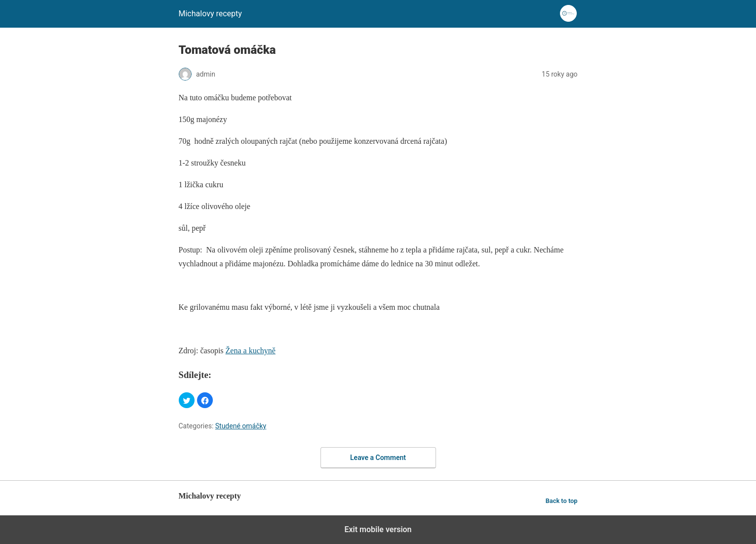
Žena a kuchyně (251, 351)
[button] (187, 400)
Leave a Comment (378, 458)
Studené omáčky (241, 426)
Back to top (562, 501)
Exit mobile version (378, 529)
